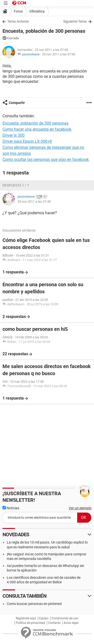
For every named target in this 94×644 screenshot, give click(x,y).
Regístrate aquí (26, 618)
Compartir (17, 103)
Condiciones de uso (65, 618)
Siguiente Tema (75, 21)
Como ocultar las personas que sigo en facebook (46, 159)
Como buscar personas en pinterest (34, 604)
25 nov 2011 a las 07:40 (59, 54)
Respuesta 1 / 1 (16, 185)
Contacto (54, 623)
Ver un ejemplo (80, 508)
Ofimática (37, 11)
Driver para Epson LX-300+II (27, 141)
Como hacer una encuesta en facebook (37, 129)
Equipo (44, 618)
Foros (18, 11)
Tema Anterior (18, 21)
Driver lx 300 (14, 135)
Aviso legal (71, 623)
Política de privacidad (30, 623)
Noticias (11, 508)
